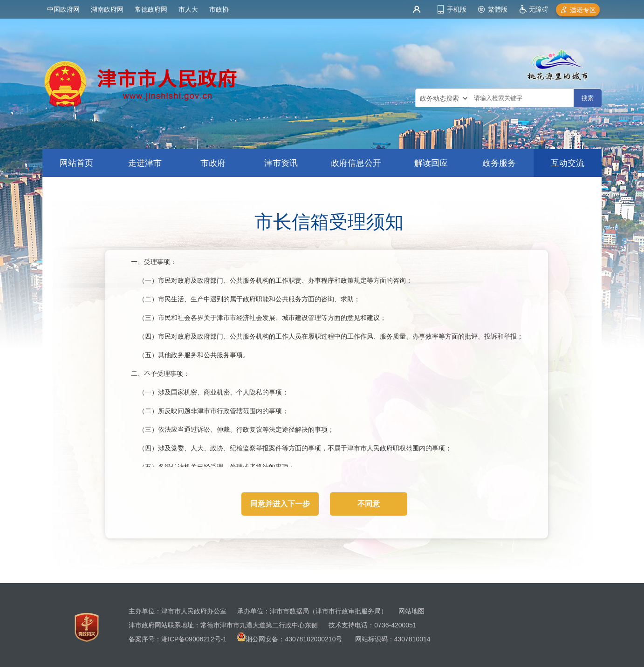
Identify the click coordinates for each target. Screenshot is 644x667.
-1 (224, 639)
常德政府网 (151, 9)
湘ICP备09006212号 (191, 639)
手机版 (457, 9)
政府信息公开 (356, 163)
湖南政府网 (107, 9)
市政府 (213, 163)
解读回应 (431, 163)
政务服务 (499, 163)
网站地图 (411, 611)
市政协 (219, 9)
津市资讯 (281, 163)
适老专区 (583, 10)
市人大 (188, 9)
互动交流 (568, 163)
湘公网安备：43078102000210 (291, 639)
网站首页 (76, 163)
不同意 (369, 504)
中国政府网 (63, 9)
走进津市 (145, 163)
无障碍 (539, 9)
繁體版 (498, 9)
